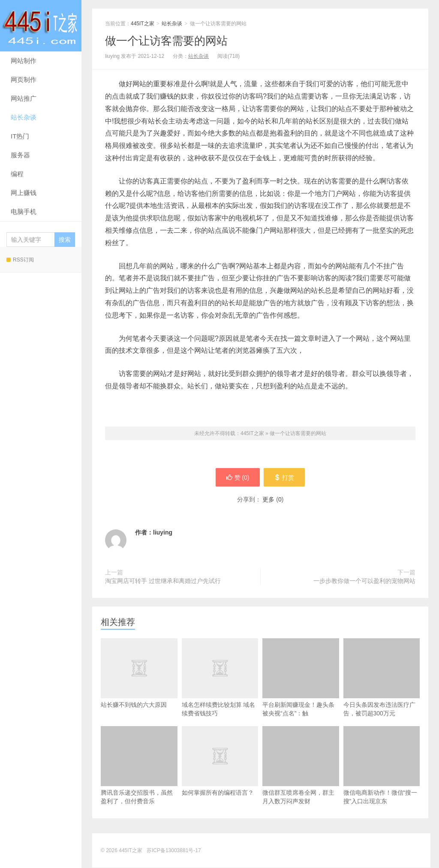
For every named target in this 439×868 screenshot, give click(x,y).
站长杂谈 (24, 117)
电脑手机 (24, 212)
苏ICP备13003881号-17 (174, 851)
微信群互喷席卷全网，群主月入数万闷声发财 (301, 766)
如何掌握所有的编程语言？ (220, 775)
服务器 (20, 155)
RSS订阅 (20, 260)
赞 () (237, 478)
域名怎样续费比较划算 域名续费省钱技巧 (220, 691)
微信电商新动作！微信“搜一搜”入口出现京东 (382, 766)
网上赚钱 (24, 193)
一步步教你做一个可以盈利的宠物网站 (364, 581)
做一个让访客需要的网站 (166, 41)
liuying (163, 533)
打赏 (285, 478)
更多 (268, 500)
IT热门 (20, 136)
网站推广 (24, 98)
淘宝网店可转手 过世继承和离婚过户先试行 (163, 581)
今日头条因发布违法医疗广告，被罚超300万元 (382, 678)
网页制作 (24, 80)
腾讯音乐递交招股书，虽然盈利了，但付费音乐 (139, 766)
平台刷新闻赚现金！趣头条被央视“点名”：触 (301, 678)
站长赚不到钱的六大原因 (139, 687)
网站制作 (24, 61)
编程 (17, 174)
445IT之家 (41, 26)
